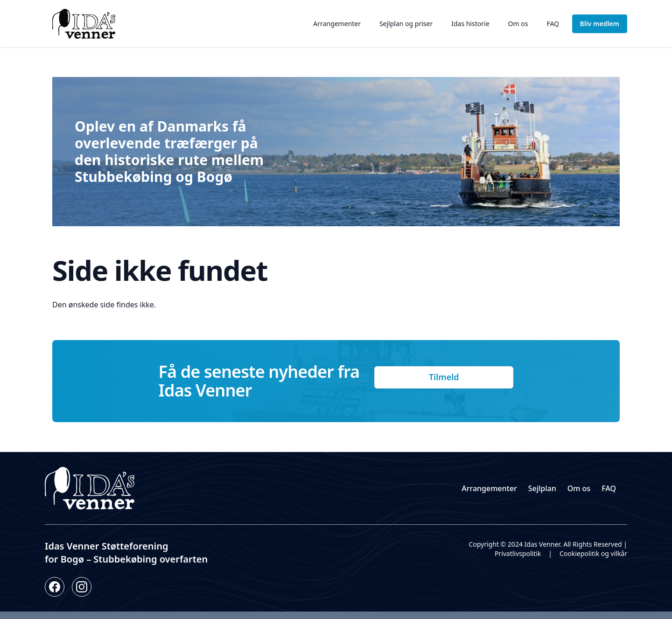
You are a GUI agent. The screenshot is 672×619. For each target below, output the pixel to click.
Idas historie (470, 24)
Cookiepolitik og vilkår (593, 553)
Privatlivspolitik (518, 553)
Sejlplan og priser (406, 24)
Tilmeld (444, 377)
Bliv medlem (600, 24)
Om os (518, 24)
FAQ (553, 24)
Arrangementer (337, 24)
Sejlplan (542, 488)
